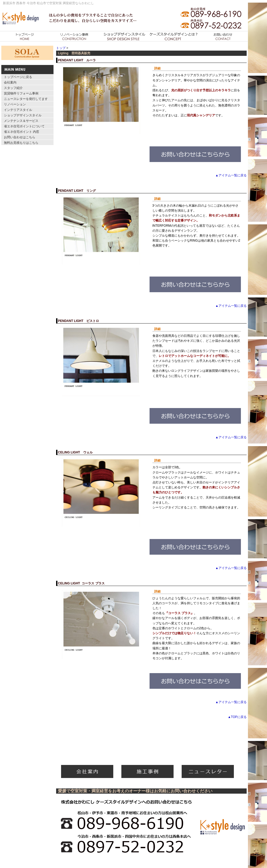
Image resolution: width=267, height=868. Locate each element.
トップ (61, 48)
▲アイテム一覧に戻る (231, 175)
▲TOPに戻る (237, 717)
